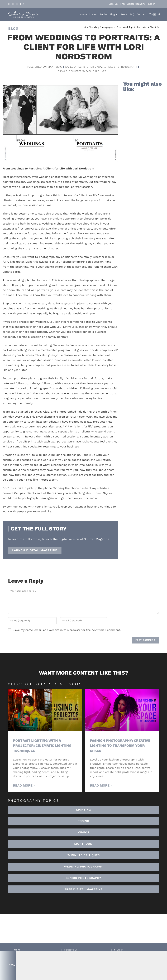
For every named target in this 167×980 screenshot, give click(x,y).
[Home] (85, 27)
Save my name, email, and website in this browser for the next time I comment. (67, 630)
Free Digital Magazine (133, 4)
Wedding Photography (125, 67)
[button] (83, 844)
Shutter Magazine (93, 67)
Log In (152, 4)
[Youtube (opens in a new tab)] (17, 4)
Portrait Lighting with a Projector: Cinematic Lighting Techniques (44, 746)
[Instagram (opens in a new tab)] (13, 4)
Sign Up (113, 4)
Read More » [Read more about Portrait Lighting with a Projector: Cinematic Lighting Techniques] (24, 786)
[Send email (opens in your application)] (22, 4)
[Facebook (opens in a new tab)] (10, 4)
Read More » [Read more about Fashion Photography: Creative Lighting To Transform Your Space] (101, 786)
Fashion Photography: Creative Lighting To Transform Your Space (113, 746)
